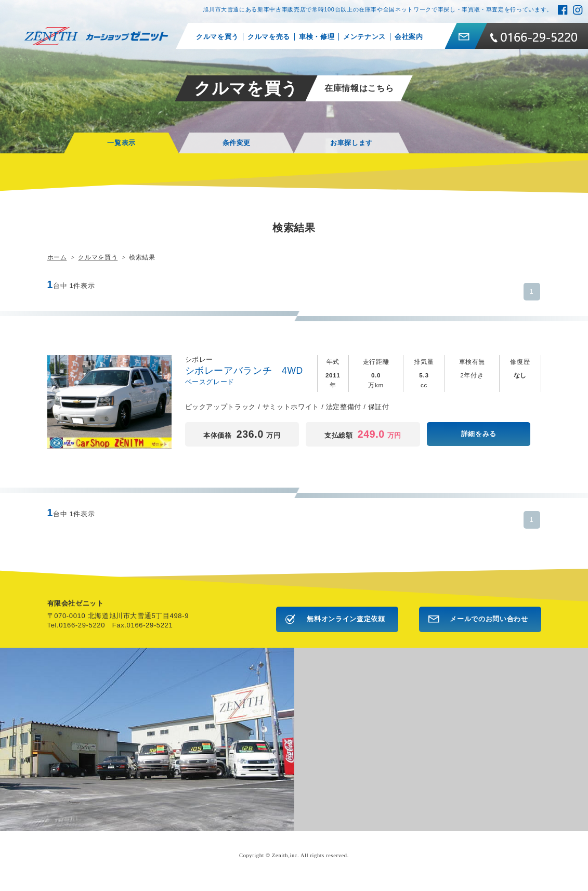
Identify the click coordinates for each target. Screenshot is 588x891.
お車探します (351, 143)
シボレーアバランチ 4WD (249, 371)
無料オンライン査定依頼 (346, 619)
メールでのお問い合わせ (489, 619)
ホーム (57, 257)
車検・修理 (317, 37)
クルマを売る (269, 37)
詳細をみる (479, 434)
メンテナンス (364, 37)
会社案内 (409, 37)
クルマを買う (217, 37)
